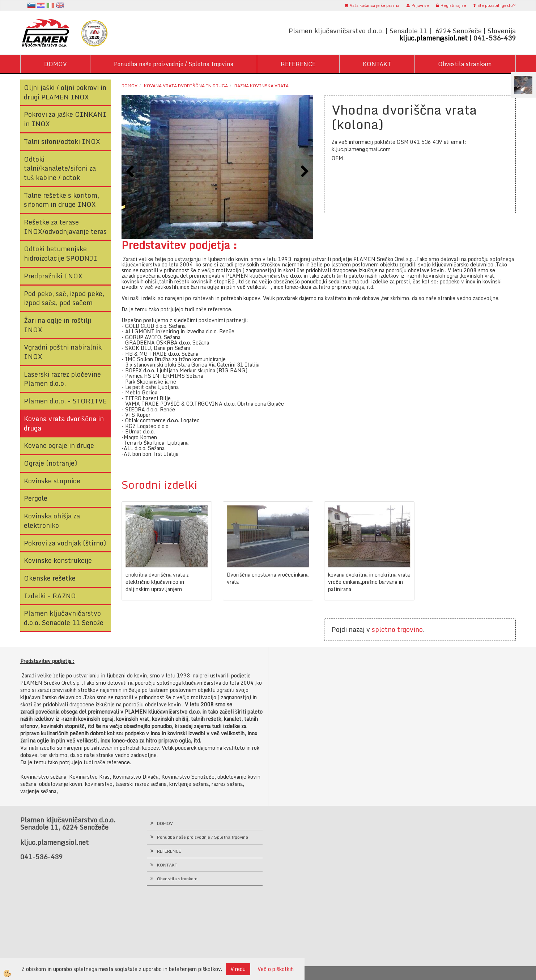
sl (31, 5)
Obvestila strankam (465, 64)
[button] (304, 172)
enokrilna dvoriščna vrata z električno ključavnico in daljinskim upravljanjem (157, 582)
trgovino (410, 629)
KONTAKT (377, 64)
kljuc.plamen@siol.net (433, 38)
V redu (238, 969)
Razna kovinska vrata (261, 85)
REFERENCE (298, 64)
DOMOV (56, 64)
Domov (129, 85)
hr (41, 5)
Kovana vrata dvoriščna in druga (186, 85)
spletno (384, 629)
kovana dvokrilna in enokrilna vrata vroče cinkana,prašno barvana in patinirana (369, 582)
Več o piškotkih (276, 969)
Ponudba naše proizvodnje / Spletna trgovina (174, 64)
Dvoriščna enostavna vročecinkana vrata (268, 578)
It (50, 5)
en (60, 5)
